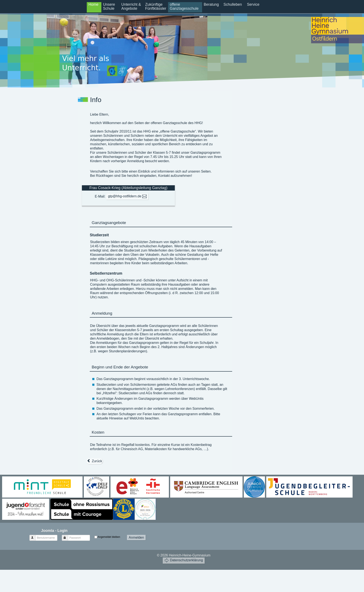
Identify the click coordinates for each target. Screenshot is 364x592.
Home (93, 4)
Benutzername (34, 536)
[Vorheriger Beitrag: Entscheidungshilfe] (95, 461)
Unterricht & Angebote (131, 6)
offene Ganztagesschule (184, 6)
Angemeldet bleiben (109, 537)
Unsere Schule (109, 6)
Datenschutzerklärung (184, 560)
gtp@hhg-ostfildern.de (127, 196)
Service (253, 4)
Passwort (67, 536)
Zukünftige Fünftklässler (156, 6)
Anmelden (136, 537)
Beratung (211, 4)
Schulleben (233, 4)
